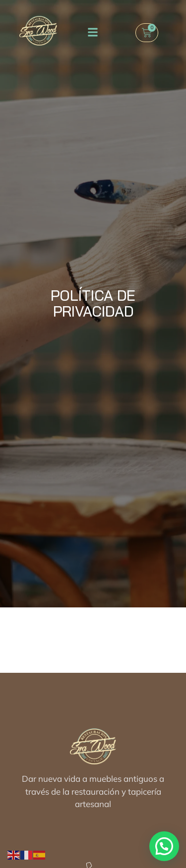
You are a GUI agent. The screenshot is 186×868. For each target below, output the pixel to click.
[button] (93, 32)
